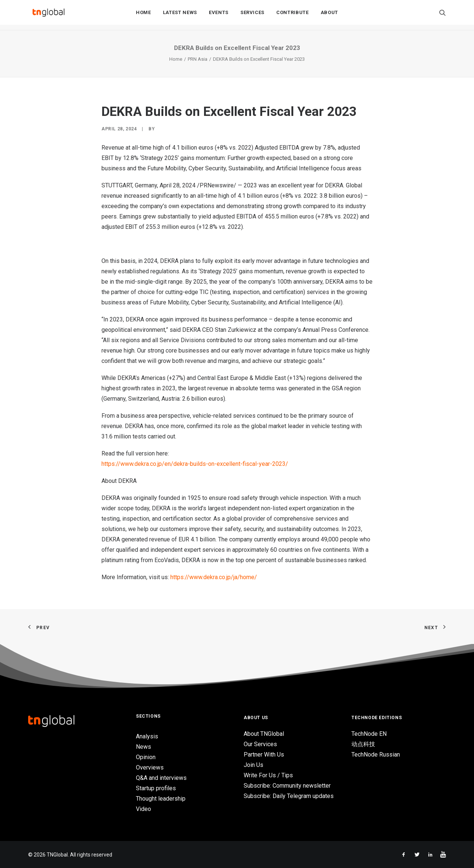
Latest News (180, 15)
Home (143, 15)
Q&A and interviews (161, 778)
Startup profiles (156, 788)
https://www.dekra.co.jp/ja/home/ (214, 577)
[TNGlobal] (49, 15)
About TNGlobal (264, 734)
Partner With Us (264, 755)
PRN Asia (198, 59)
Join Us (253, 765)
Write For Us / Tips (268, 775)
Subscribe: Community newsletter (287, 786)
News (143, 747)
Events (219, 15)
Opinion (146, 757)
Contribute (293, 15)
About (329, 15)
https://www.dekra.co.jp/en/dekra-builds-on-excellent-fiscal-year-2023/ (195, 464)
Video (143, 809)
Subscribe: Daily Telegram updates (289, 796)
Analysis (147, 736)
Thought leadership (161, 799)
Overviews (150, 767)
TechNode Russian (376, 755)
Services (252, 15)
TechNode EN (369, 734)
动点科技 (363, 744)
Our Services (260, 744)
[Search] (443, 15)
